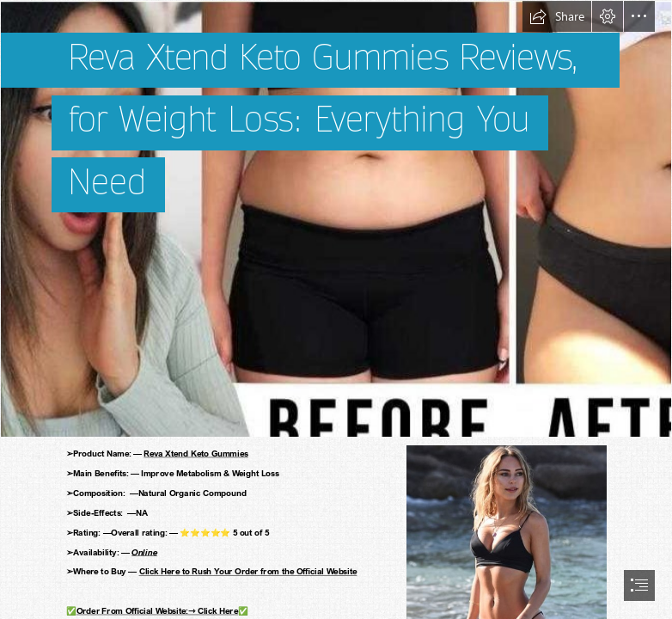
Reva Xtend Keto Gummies (196, 453)
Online (144, 552)
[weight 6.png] (336, 219)
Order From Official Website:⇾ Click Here (157, 610)
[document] (336, 309)
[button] (557, 16)
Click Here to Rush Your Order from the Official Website (248, 571)
